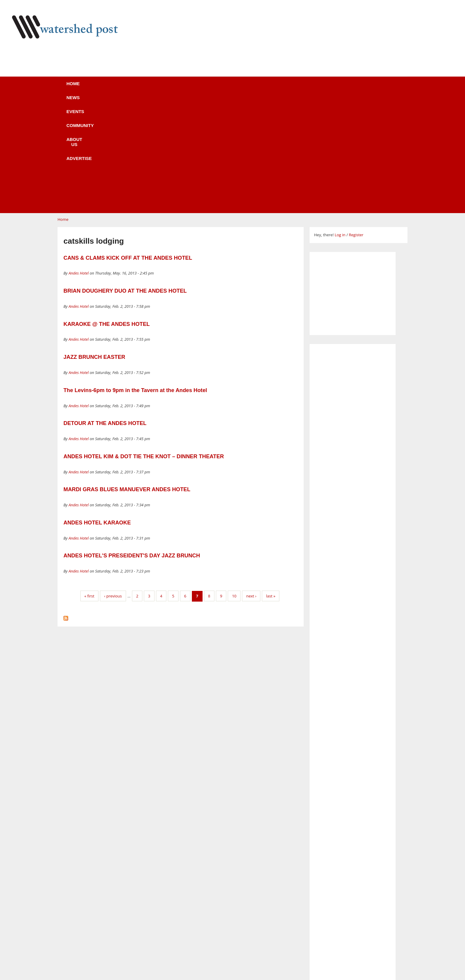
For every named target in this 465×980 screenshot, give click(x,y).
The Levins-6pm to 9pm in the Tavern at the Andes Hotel (135, 277)
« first (90, 483)
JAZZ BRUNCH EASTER (94, 244)
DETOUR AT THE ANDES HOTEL (105, 310)
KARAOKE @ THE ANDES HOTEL (107, 211)
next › (251, 483)
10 (234, 483)
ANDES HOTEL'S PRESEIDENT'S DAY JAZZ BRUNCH (132, 443)
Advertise (285, 87)
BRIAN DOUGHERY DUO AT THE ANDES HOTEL (125, 178)
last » (271, 483)
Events (157, 87)
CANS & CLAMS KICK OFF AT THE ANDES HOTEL (128, 145)
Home (91, 87)
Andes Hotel (79, 160)
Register (356, 122)
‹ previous (113, 483)
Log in (340, 122)
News (123, 87)
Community (198, 87)
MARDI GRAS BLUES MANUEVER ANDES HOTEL (127, 377)
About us (242, 87)
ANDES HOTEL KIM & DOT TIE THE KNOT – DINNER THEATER (144, 344)
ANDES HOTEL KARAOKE (97, 410)
